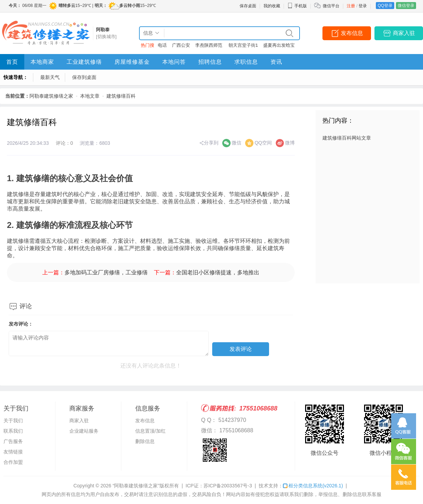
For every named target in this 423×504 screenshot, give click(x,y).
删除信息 (145, 441)
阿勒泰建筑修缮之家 (51, 96)
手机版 (297, 6)
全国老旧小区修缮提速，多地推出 (218, 272)
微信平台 (331, 6)
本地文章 (90, 96)
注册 (351, 6)
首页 (12, 62)
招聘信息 (210, 62)
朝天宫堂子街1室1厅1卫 (243, 47)
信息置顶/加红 (150, 431)
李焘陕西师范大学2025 (209, 47)
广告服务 (13, 441)
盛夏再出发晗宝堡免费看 (279, 47)
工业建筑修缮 (84, 62)
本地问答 (174, 62)
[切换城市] (106, 37)
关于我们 (13, 421)
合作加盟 (13, 462)
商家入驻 (404, 33)
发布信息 (352, 33)
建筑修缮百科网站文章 (347, 138)
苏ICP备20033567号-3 (228, 486)
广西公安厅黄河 (181, 47)
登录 (363, 6)
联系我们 (13, 431)
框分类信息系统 (313, 486)
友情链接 (13, 452)
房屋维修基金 (132, 62)
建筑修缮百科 (121, 96)
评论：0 (64, 143)
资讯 (276, 62)
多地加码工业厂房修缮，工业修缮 (106, 272)
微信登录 (406, 6)
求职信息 (246, 62)
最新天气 (50, 77)
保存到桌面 (84, 77)
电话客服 (162, 47)
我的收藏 (272, 6)
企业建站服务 (84, 431)
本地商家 (42, 62)
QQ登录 (385, 6)
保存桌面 (248, 6)
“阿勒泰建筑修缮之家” (136, 486)
